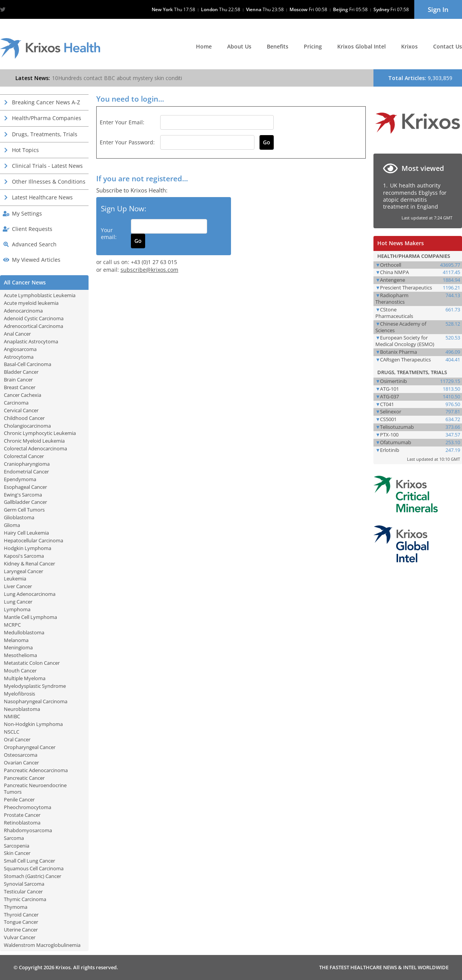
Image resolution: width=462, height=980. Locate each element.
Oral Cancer (17, 739)
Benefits (278, 46)
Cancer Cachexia (23, 395)
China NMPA (394, 272)
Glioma (12, 525)
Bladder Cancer (21, 372)
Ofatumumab (396, 442)
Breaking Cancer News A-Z (46, 102)
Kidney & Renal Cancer (29, 564)
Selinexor (391, 411)
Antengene (393, 280)
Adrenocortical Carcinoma (33, 326)
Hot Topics (25, 150)
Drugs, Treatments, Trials (45, 134)
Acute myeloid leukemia (31, 303)
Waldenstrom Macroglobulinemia (42, 945)
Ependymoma (20, 479)
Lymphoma (17, 609)
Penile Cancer (19, 799)
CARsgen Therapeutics (405, 360)
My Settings (27, 213)
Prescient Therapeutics (406, 288)
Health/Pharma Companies (47, 118)
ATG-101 (389, 389)
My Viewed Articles (36, 260)
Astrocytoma (19, 357)
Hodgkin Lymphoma (28, 548)
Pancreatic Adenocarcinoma (36, 770)
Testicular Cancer (23, 891)
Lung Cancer (18, 602)
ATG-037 (389, 396)
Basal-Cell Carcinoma (28, 364)
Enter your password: (127, 142)
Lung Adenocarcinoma (30, 594)
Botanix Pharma (398, 352)
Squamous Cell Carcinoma (34, 868)
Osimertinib (393, 381)
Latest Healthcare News (42, 197)
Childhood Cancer (24, 418)
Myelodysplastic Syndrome (35, 686)
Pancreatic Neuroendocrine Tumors (35, 789)
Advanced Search (34, 244)
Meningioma (18, 647)
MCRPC (12, 625)
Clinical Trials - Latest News (47, 166)
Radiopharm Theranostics (392, 299)
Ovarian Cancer (21, 763)
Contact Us (448, 46)
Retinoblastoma (22, 823)
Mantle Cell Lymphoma (30, 617)
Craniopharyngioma (27, 464)
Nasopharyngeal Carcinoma (36, 701)
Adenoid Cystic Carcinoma (34, 318)
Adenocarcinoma (23, 311)
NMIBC (12, 716)
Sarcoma (14, 838)
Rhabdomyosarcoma (28, 830)
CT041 (387, 404)
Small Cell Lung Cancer (29, 861)
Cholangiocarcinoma (27, 426)
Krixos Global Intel (362, 46)
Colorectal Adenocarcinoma (35, 448)
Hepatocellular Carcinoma (33, 540)
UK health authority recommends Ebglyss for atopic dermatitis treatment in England (415, 196)
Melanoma (16, 640)
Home (204, 46)
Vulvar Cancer (20, 937)
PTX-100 (389, 435)
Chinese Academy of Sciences (401, 327)
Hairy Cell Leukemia (26, 533)
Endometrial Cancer (26, 472)
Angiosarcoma (20, 349)
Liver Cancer (18, 586)
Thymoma (16, 907)
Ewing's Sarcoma (23, 495)
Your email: (109, 233)
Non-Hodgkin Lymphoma (33, 724)
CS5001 (388, 419)
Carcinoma (16, 403)
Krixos (409, 46)
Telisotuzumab (397, 427)
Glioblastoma (19, 517)
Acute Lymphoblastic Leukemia (40, 295)
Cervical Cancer (21, 410)
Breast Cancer (20, 387)
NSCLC (12, 732)
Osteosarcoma (21, 755)
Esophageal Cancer (25, 487)
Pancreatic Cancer (24, 778)
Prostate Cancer (22, 815)
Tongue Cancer (21, 922)
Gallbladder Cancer (25, 502)
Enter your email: (122, 122)
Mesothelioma (20, 655)
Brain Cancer (18, 380)
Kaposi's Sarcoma (24, 556)
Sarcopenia (17, 846)
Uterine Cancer (21, 930)
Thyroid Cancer (21, 915)
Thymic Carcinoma (25, 899)
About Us (239, 46)
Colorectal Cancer (24, 456)
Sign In (438, 9)
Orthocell (391, 265)
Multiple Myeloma (25, 678)
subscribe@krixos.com (149, 270)
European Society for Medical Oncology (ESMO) (405, 341)
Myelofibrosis (19, 694)
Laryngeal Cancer (23, 571)
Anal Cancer (17, 334)
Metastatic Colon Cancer (32, 663)
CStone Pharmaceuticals (394, 313)
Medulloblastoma (24, 632)
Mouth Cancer (20, 671)
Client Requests (32, 229)
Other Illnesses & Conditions (49, 181)
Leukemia (15, 579)
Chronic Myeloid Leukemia (34, 441)
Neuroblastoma (22, 709)
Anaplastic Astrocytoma (31, 341)
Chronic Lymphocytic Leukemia (40, 433)
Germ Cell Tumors (24, 510)
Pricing (313, 46)
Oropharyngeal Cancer (30, 747)
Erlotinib (390, 450)
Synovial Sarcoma (24, 884)
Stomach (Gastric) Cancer (33, 876)
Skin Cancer (17, 853)
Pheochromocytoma (28, 807)
